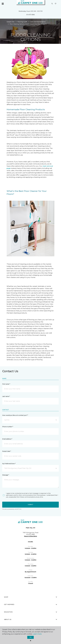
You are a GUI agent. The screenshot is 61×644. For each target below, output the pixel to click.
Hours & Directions (31, 536)
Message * (6, 475)
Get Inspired (30, 604)
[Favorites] (56, 4)
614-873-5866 (30, 15)
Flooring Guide (22, 22)
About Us (30, 619)
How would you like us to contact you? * (15, 415)
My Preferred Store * (9, 464)
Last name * (6, 396)
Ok (30, 637)
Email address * (7, 439)
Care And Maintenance (38, 22)
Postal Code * (7, 451)
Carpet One (11, 22)
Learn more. (37, 634)
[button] (52, 4)
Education (30, 612)
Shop (30, 597)
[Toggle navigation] (3, 4)
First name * (6, 384)
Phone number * (8, 427)
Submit (30, 505)
